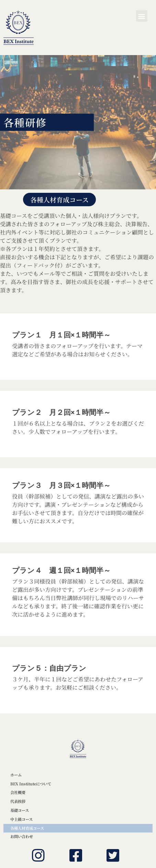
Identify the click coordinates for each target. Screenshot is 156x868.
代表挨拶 (18, 801)
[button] (142, 16)
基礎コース (20, 810)
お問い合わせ (22, 836)
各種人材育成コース (27, 828)
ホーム (16, 775)
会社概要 (18, 792)
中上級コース (21, 819)
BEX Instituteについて (31, 784)
